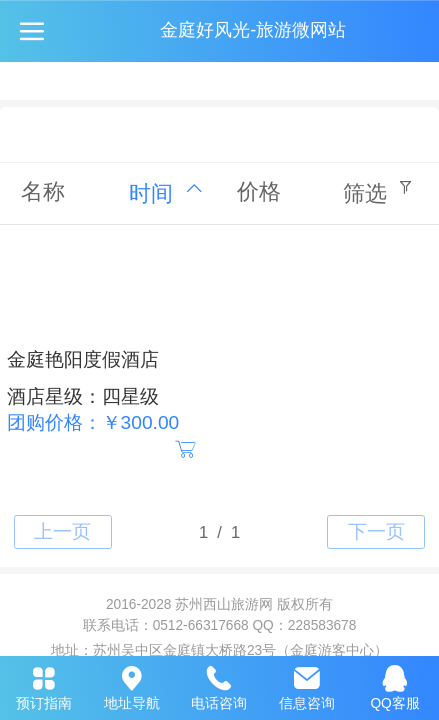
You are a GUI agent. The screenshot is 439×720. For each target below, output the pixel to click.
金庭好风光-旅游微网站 (253, 30)
